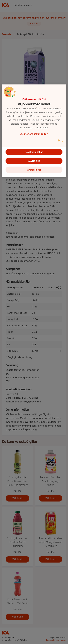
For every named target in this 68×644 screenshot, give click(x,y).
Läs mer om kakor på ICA (34, 134)
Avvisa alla (34, 161)
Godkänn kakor (34, 152)
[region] (34, 131)
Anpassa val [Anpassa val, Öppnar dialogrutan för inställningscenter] (34, 170)
